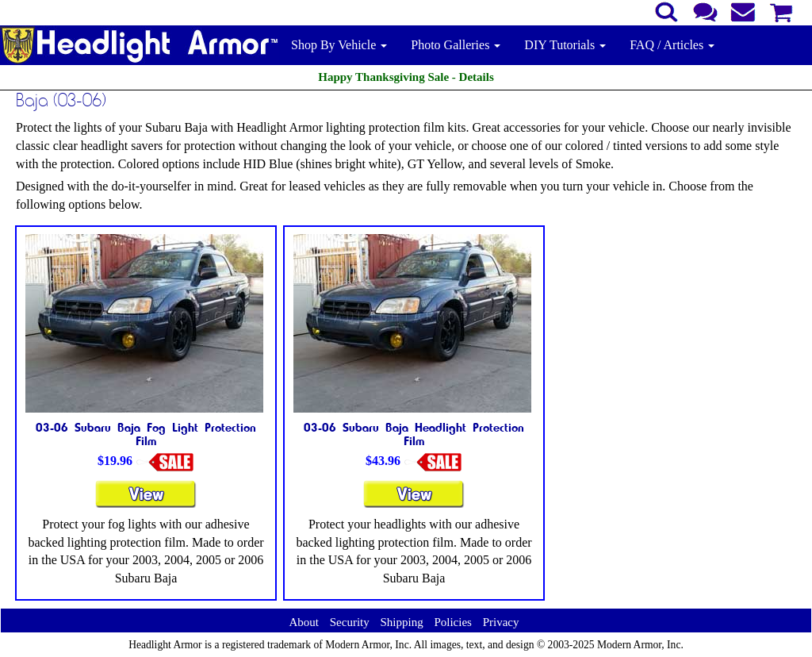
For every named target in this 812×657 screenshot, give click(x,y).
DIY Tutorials (565, 45)
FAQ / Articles (672, 45)
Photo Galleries (456, 45)
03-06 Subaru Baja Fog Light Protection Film (146, 434)
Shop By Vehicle (339, 45)
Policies (453, 622)
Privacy (501, 622)
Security (350, 622)
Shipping (401, 622)
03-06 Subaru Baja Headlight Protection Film (414, 434)
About (304, 622)
